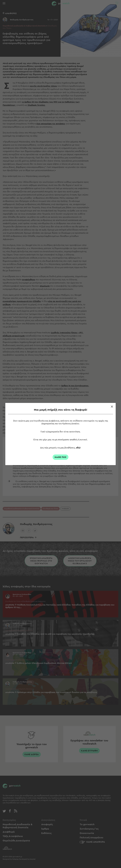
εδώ (78, 448)
